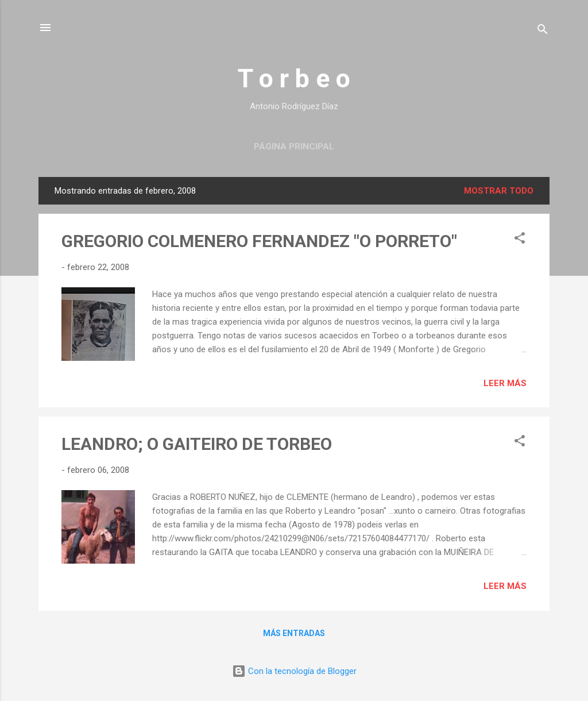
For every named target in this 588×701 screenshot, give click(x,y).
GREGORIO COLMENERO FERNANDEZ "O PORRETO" (259, 241)
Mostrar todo (499, 191)
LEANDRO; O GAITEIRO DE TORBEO (197, 444)
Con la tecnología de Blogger (294, 671)
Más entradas (294, 633)
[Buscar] (543, 31)
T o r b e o (294, 78)
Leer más (505, 383)
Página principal (294, 147)
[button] (520, 240)
